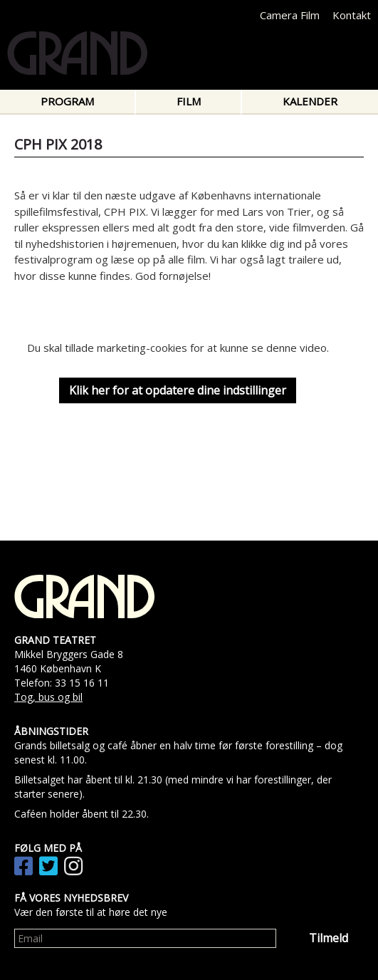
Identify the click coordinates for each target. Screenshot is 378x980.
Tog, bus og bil (48, 697)
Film (189, 101)
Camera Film (290, 15)
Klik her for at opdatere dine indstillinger (178, 390)
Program (67, 101)
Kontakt (352, 15)
